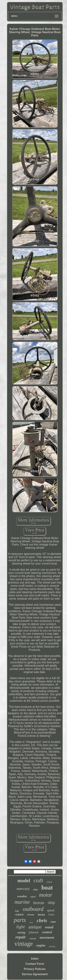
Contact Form (35, 964)
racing (21, 932)
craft (38, 880)
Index (35, 959)
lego (17, 911)
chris (42, 920)
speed (51, 910)
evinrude (33, 939)
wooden (22, 896)
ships (35, 890)
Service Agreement (35, 974)
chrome (31, 915)
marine (22, 902)
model (24, 881)
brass (41, 915)
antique (35, 927)
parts (20, 920)
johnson (34, 932)
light (21, 927)
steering (52, 946)
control (47, 932)
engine (41, 945)
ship (51, 902)
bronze (39, 903)
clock (49, 882)
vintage (24, 944)
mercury (23, 889)
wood (49, 927)
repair (21, 937)
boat (47, 887)
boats (51, 914)
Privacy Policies (35, 969)
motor (46, 895)
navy (31, 922)
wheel (33, 897)
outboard (33, 909)
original (19, 915)
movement (47, 937)
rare (53, 922)
